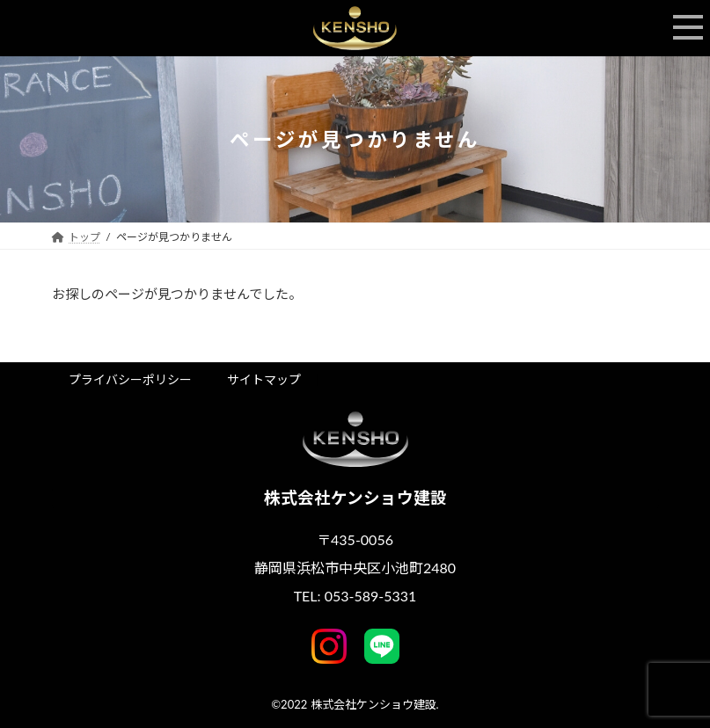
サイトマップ (264, 379)
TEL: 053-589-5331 (355, 596)
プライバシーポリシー (130, 379)
